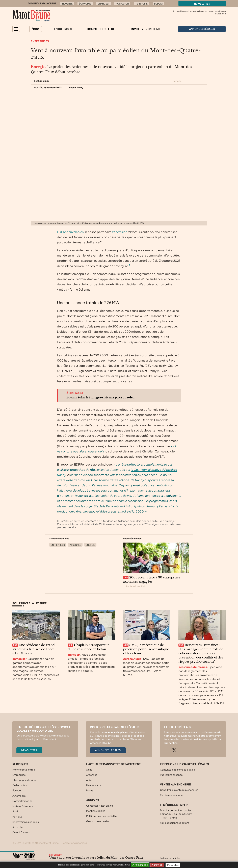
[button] (16, 29)
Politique (17, 816)
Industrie (67, 4)
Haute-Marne (94, 785)
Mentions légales (96, 811)
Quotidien (18, 827)
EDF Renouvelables (70, 232)
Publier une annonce (171, 775)
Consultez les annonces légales (177, 770)
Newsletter (202, 4)
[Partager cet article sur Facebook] (193, 81)
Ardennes (75, 545)
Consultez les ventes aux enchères (179, 790)
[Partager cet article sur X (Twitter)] (187, 81)
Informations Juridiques (26, 822)
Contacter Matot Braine (100, 806)
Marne (90, 790)
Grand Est (103, 4)
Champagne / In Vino (24, 780)
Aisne (89, 770)
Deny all (158, 865)
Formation (122, 4)
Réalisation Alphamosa (74, 843)
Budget (158, 4)
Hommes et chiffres (102, 29)
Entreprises (63, 29)
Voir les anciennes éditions (175, 823)
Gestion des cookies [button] (98, 821)
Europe (17, 790)
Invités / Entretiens (146, 29)
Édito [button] (35, 29)
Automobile (19, 796)
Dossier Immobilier (23, 801)
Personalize (174, 865)
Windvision (120, 232)
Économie (85, 4)
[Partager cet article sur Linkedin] (199, 81)
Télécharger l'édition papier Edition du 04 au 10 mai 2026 (176, 814)
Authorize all (140, 865)
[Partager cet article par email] (205, 81)
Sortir (16, 811)
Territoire (141, 4)
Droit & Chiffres (21, 832)
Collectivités (20, 785)
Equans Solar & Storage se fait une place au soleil (100, 397)
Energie (90, 545)
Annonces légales (108, 750)
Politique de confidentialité (101, 816)
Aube (89, 780)
